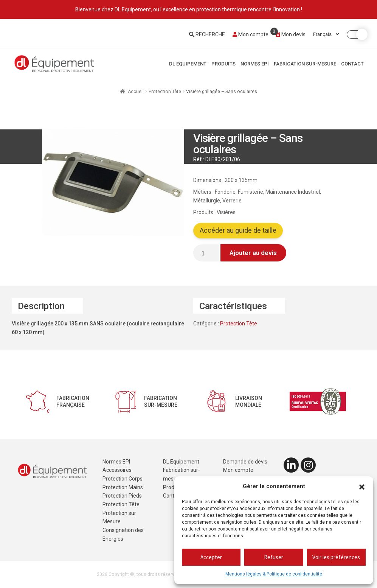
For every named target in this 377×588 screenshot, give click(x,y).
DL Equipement (188, 64)
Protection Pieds (122, 496)
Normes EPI (255, 64)
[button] (362, 487)
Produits (223, 64)
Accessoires (117, 470)
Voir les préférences (336, 557)
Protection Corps (123, 479)
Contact (352, 64)
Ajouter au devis (253, 253)
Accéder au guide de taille (238, 230)
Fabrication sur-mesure (305, 64)
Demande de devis (245, 462)
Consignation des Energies (123, 534)
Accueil (136, 92)
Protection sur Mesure (119, 517)
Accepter (211, 557)
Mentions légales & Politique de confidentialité (274, 574)
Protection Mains (123, 487)
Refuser (274, 557)
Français (326, 34)
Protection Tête (165, 92)
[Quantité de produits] (206, 253)
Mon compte (251, 34)
